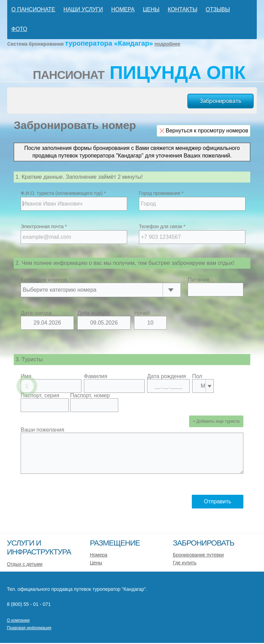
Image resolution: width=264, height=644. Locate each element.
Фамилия (96, 376)
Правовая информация (29, 628)
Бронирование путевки (198, 555)
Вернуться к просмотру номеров (207, 131)
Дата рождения (167, 376)
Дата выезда (93, 313)
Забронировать (221, 101)
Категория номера (44, 280)
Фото (19, 29)
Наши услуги (83, 9)
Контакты (183, 9)
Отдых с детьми (25, 564)
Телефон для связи (162, 226)
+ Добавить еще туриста (216, 421)
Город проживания (161, 193)
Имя (26, 376)
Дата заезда (36, 313)
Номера (123, 9)
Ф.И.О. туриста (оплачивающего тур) (63, 193)
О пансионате (33, 9)
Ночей (142, 313)
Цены (151, 9)
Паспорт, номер (90, 396)
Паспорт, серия (40, 396)
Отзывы (218, 9)
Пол (197, 376)
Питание (199, 280)
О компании (18, 620)
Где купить (185, 563)
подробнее (167, 44)
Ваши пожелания (42, 430)
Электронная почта (44, 226)
